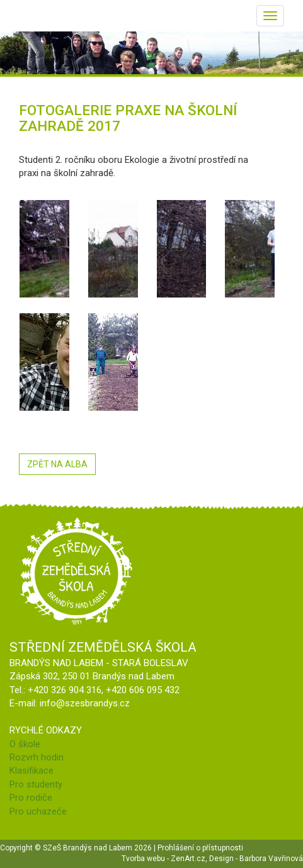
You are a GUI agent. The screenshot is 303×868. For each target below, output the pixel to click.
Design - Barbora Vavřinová (256, 859)
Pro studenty (36, 784)
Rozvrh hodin (37, 757)
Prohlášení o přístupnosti (200, 848)
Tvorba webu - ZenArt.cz (163, 859)
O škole (25, 744)
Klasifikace (31, 771)
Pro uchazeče (38, 811)
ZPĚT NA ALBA (57, 464)
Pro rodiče (31, 798)
